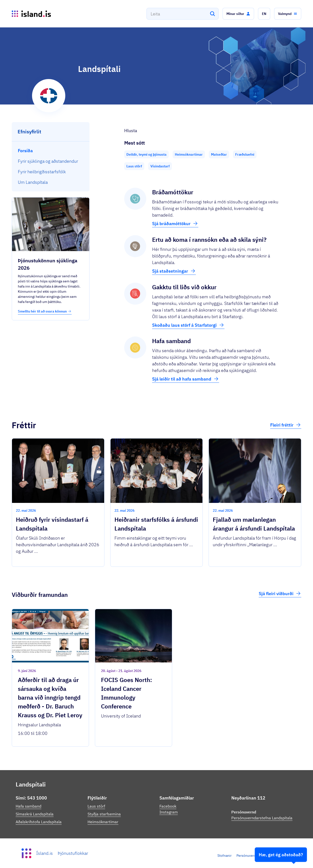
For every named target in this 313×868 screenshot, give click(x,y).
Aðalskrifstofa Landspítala (39, 822)
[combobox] (183, 14)
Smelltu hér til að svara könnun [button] (45, 311)
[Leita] (212, 14)
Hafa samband (28, 806)
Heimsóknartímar (103, 822)
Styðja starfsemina (104, 814)
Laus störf (96, 806)
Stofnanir (224, 856)
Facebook (168, 806)
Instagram (169, 812)
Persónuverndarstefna (254, 856)
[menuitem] (51, 151)
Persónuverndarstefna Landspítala (262, 818)
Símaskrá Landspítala (35, 814)
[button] (238, 14)
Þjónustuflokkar (73, 853)
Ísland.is (45, 853)
